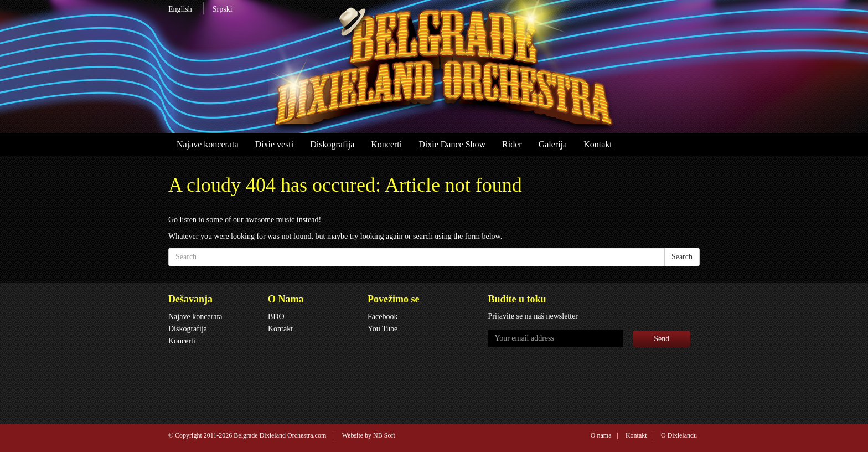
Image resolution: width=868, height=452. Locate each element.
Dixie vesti (274, 144)
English (180, 9)
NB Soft (384, 435)
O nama (601, 435)
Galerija (553, 144)
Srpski (223, 9)
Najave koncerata (207, 144)
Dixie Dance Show (452, 144)
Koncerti (386, 144)
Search (682, 257)
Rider (512, 144)
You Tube (383, 329)
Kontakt (598, 144)
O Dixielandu (679, 435)
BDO (276, 317)
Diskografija (332, 144)
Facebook (383, 317)
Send (662, 339)
